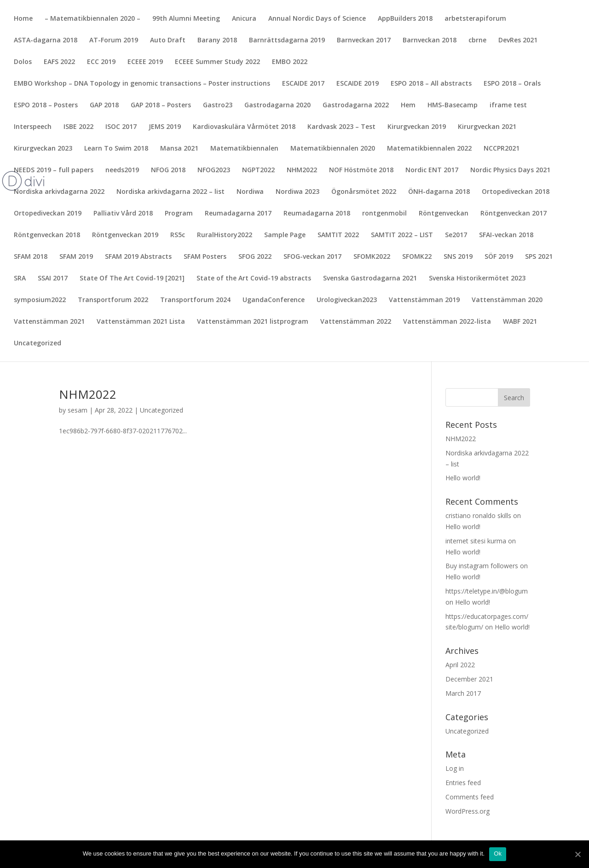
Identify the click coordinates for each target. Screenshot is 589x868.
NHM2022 (302, 170)
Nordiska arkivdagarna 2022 (59, 192)
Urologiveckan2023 (347, 300)
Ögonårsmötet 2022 (364, 192)
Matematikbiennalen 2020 (333, 149)
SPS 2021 (539, 257)
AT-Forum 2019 (114, 41)
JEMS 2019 (165, 127)
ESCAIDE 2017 (303, 84)
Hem (408, 105)
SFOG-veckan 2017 (312, 257)
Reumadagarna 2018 (317, 214)
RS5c (178, 235)
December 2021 (469, 679)
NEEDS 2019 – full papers (54, 170)
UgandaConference (274, 300)
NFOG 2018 (168, 170)
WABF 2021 (520, 322)
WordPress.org (468, 811)
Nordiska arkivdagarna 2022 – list (170, 192)
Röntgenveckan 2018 (47, 235)
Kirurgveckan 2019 (417, 127)
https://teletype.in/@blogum (487, 591)
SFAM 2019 (76, 257)
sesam (78, 410)
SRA (20, 279)
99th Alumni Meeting (186, 19)
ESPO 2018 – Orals (512, 84)
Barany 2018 (217, 41)
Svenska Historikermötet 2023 (477, 279)
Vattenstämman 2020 (507, 300)
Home (23, 19)
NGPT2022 (258, 170)
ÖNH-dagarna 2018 (439, 192)
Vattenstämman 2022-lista (447, 322)
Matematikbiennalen (244, 149)
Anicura (244, 19)
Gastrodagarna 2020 (277, 105)
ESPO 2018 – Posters (46, 105)
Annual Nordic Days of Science (317, 19)
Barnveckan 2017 (364, 41)
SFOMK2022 (372, 257)
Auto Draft (168, 41)
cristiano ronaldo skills (478, 516)
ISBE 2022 (78, 127)
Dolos (23, 62)
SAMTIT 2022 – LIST (402, 235)
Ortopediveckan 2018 (516, 192)
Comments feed (470, 797)
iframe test (508, 105)
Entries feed (463, 783)
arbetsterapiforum (475, 19)
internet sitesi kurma (476, 541)
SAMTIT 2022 (338, 235)
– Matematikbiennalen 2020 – (92, 19)
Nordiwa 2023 (297, 192)
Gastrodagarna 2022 (356, 105)
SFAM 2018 (31, 257)
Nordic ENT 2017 (432, 170)
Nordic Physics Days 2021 (510, 170)
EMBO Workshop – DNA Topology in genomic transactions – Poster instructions (142, 84)
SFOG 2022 (255, 257)
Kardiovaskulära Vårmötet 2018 (244, 127)
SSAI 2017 (53, 279)
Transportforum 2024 (195, 300)
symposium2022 (40, 300)
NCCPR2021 (502, 149)
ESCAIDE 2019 (358, 84)
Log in (455, 768)
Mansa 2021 (179, 149)
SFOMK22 (417, 257)
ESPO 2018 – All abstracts (431, 84)
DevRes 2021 (518, 41)
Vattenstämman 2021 (49, 322)
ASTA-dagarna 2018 (46, 41)
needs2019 (122, 170)
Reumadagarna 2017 (238, 214)
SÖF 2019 (499, 257)
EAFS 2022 (59, 62)
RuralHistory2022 (225, 235)
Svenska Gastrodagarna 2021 (370, 279)
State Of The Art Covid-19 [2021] (132, 279)
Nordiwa (250, 192)
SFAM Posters (205, 257)
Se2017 (456, 235)
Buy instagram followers (482, 566)
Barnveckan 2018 (430, 41)
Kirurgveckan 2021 (487, 127)
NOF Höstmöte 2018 (361, 170)
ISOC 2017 (121, 127)
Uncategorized (38, 344)
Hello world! (463, 478)
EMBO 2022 (290, 62)
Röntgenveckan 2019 (125, 235)
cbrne (477, 41)
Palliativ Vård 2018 (123, 214)
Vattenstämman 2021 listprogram (253, 322)
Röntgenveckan (444, 214)
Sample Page (285, 235)
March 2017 (463, 693)
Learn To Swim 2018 (116, 149)
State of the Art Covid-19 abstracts (254, 279)
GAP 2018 (104, 105)
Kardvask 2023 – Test (341, 127)
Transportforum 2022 (113, 300)
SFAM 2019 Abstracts (138, 257)
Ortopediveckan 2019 (48, 214)
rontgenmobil (384, 214)
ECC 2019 (101, 62)
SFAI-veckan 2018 (506, 235)
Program (179, 214)
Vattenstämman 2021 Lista (141, 322)
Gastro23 (218, 105)
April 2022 (460, 665)
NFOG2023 (214, 170)
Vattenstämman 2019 (424, 300)
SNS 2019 (458, 257)
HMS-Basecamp (453, 105)
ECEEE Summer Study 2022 (217, 62)
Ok (498, 853)
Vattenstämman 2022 (356, 322)
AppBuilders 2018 (405, 19)
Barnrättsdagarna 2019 (287, 41)
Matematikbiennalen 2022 (429, 149)
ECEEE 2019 (145, 62)
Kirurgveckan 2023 (43, 149)
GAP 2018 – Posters (161, 105)
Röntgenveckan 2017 (514, 214)
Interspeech (33, 127)
